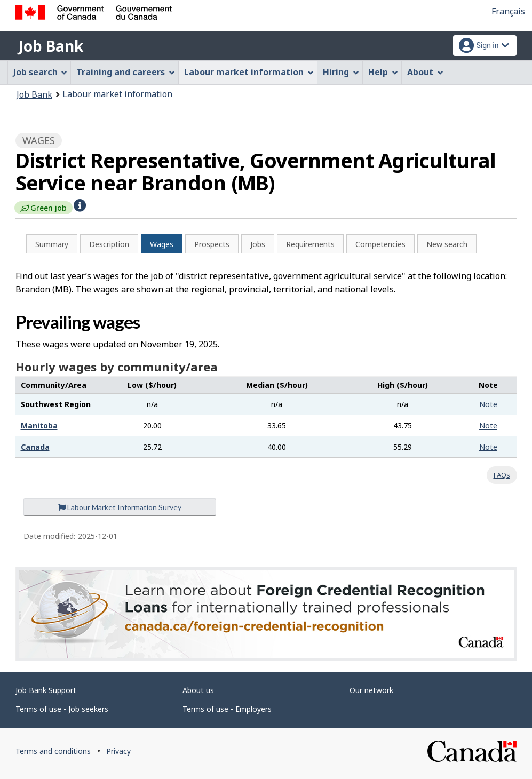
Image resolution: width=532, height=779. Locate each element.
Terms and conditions (53, 751)
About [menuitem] (425, 72)
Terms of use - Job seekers (62, 709)
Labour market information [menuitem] (249, 72)
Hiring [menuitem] (341, 72)
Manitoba (39, 426)
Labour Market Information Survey (120, 507)
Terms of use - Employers (227, 709)
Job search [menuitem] (41, 72)
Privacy (118, 751)
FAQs (502, 475)
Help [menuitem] (383, 72)
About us (198, 690)
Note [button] (488, 404)
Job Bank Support (46, 690)
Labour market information (117, 94)
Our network (371, 690)
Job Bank (51, 46)
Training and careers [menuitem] (126, 72)
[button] (80, 204)
